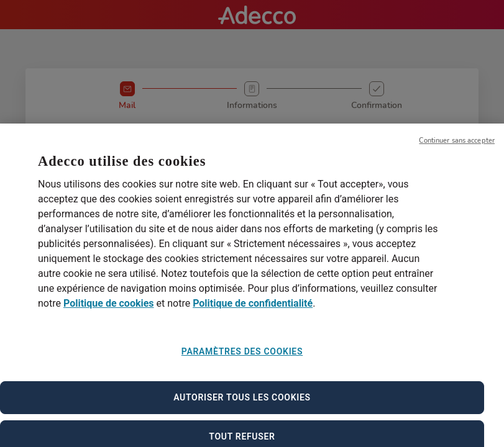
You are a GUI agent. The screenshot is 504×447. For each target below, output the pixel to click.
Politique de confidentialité (253, 311)
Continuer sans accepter (457, 147)
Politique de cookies (109, 311)
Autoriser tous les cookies (242, 404)
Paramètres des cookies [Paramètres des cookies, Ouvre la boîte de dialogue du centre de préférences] (242, 359)
